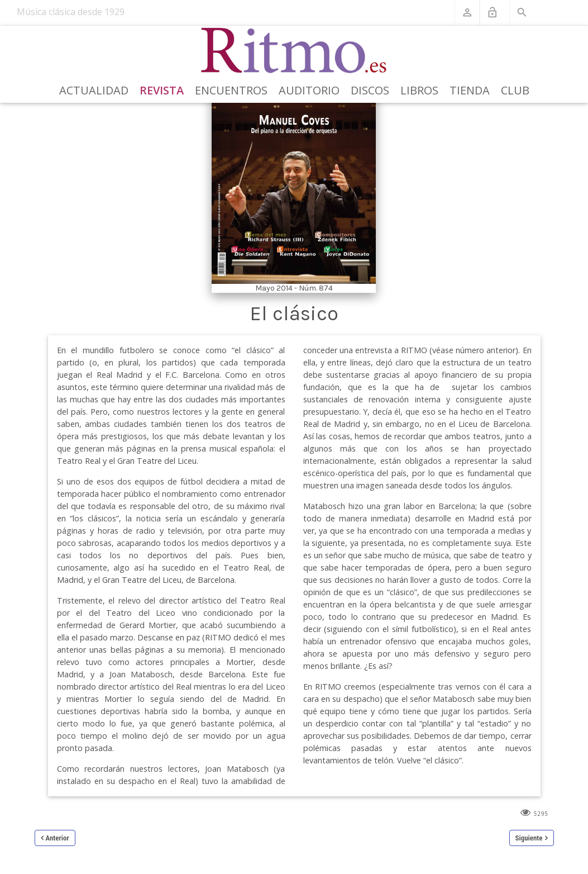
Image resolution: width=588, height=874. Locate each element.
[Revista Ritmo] (294, 51)
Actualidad (94, 90)
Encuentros (231, 90)
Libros (419, 90)
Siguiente (529, 838)
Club (515, 90)
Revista (162, 90)
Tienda (470, 90)
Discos (370, 90)
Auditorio (309, 90)
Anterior (58, 838)
